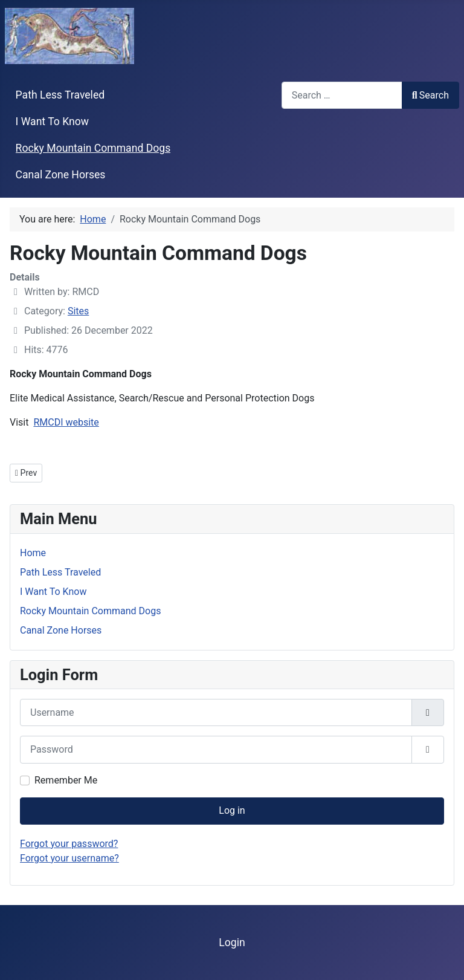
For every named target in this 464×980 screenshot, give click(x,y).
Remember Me (66, 780)
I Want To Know (52, 122)
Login (232, 943)
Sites (78, 311)
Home (33, 553)
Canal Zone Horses (61, 175)
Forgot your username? (69, 858)
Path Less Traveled (60, 95)
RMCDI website (66, 422)
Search (430, 95)
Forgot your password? (69, 844)
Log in (232, 810)
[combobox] (342, 95)
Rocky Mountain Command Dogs (93, 148)
